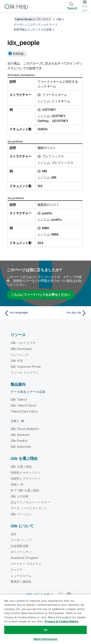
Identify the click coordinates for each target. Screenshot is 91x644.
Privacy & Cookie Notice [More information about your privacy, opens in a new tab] (61, 621)
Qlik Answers (20, 435)
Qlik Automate (21, 447)
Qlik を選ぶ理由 (21, 467)
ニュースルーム (21, 576)
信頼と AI (17, 484)
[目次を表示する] (8, 19)
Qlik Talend (19, 399)
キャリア (17, 570)
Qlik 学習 (17, 361)
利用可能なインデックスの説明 (33, 29)
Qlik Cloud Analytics (25, 429)
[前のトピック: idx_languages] (24, 313)
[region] (45, 619)
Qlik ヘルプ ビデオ (23, 343)
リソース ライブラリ (25, 373)
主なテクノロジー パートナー (30, 502)
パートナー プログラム (26, 564)
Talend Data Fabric (24, 411)
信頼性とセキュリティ (26, 472)
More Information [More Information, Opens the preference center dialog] (45, 639)
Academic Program (25, 558)
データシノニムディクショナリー (34, 24)
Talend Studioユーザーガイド (33, 19)
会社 (14, 534)
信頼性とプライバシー (26, 478)
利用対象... (19, 54)
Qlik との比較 (20, 496)
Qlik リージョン (21, 514)
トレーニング (20, 355)
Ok (45, 630)
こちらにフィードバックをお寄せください (41, 295)
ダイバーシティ (21, 552)
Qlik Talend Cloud (23, 405)
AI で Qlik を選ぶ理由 (25, 490)
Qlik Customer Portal (26, 367)
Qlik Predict (19, 441)
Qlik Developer (21, 349)
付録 (59, 19)
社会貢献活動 (20, 546)
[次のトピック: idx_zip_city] (67, 313)
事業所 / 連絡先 (21, 582)
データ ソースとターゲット (29, 508)
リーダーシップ (21, 540)
